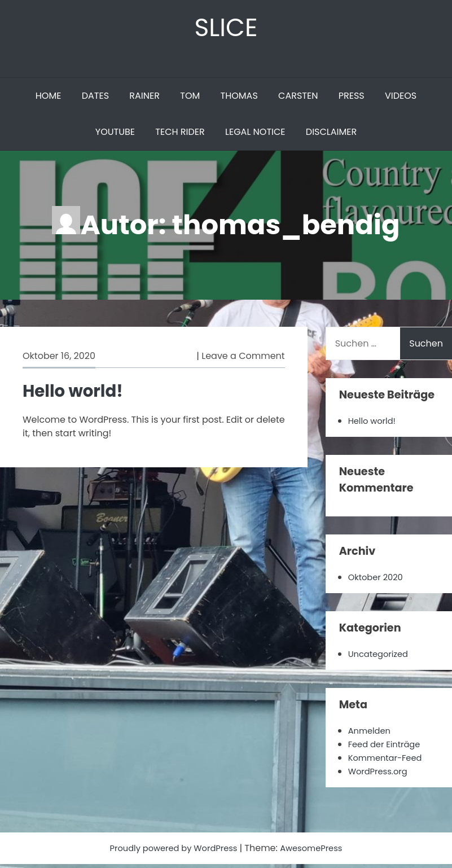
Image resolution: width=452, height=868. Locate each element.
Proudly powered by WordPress (172, 852)
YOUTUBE (115, 136)
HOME (49, 100)
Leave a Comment (243, 360)
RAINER (144, 100)
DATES (95, 100)
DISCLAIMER (331, 136)
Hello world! (78, 394)
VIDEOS (401, 100)
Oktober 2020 (378, 581)
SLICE (226, 29)
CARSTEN (298, 100)
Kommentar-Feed (389, 762)
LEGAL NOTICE (255, 136)
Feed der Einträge (388, 748)
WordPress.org (381, 775)
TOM (190, 100)
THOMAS (239, 100)
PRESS (352, 100)
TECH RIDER (180, 136)
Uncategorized (381, 658)
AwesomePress (317, 852)
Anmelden (371, 735)
